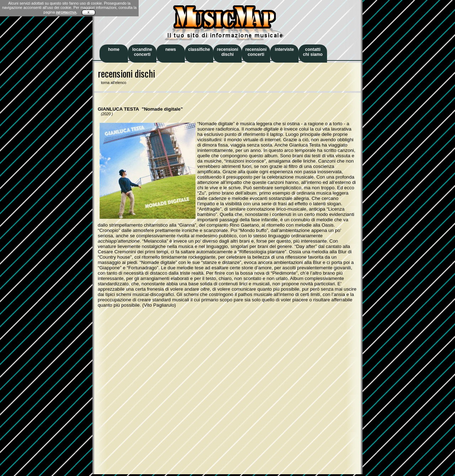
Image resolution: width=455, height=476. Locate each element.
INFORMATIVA (66, 12)
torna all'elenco (112, 83)
